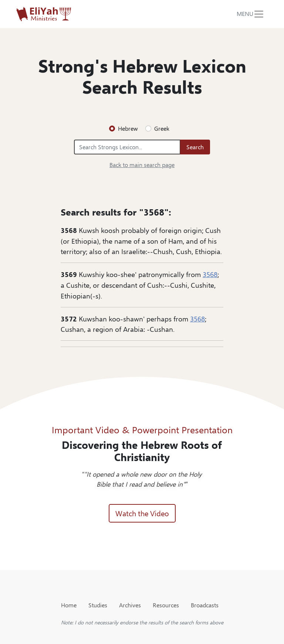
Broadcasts (205, 605)
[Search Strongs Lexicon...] (127, 147)
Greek (162, 128)
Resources (166, 605)
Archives (130, 605)
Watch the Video (142, 513)
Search (195, 147)
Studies (98, 605)
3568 (210, 274)
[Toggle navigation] (251, 14)
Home (69, 605)
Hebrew (128, 128)
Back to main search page (142, 165)
